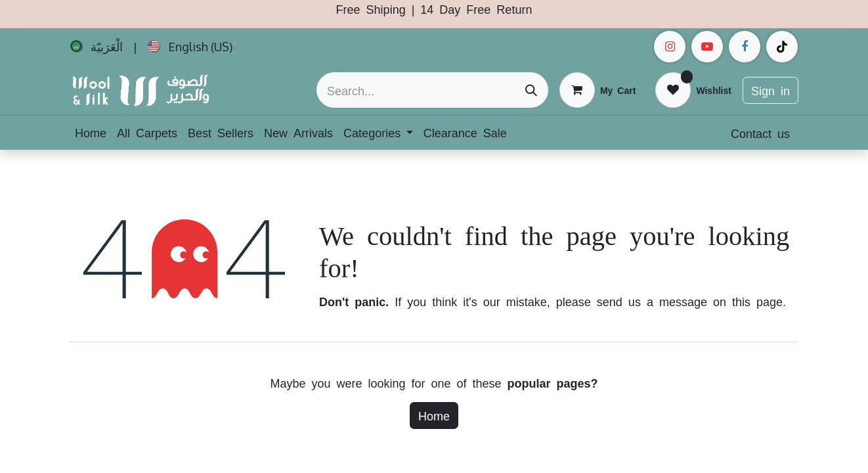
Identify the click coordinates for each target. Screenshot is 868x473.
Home (434, 415)
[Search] (531, 90)
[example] (707, 47)
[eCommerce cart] (597, 90)
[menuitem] (97, 47)
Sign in (770, 90)
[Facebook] (745, 47)
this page (757, 301)
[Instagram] (670, 47)
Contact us (760, 133)
